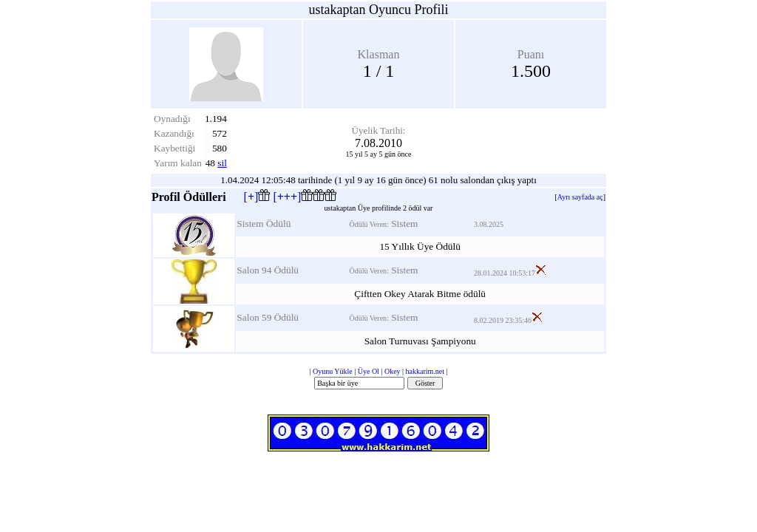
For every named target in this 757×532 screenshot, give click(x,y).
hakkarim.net (425, 371)
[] (257, 197)
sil (222, 163)
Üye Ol (369, 371)
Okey (393, 371)
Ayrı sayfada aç (580, 197)
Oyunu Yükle (333, 371)
